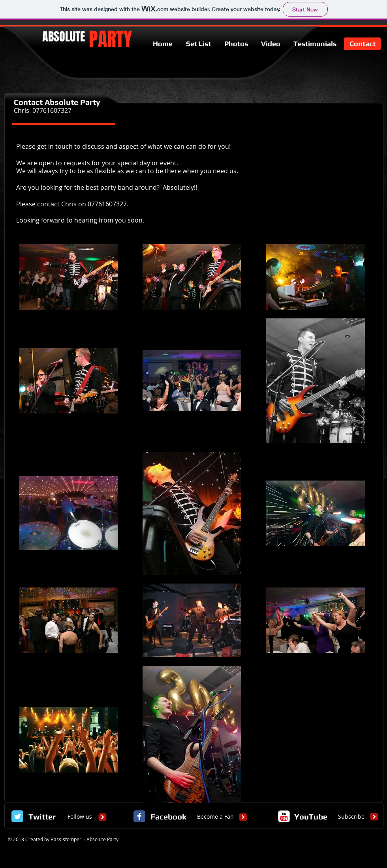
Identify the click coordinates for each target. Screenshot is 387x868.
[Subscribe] (351, 817)
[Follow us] (80, 817)
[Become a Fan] (215, 817)
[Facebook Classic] (139, 816)
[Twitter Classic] (17, 816)
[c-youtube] (284, 816)
